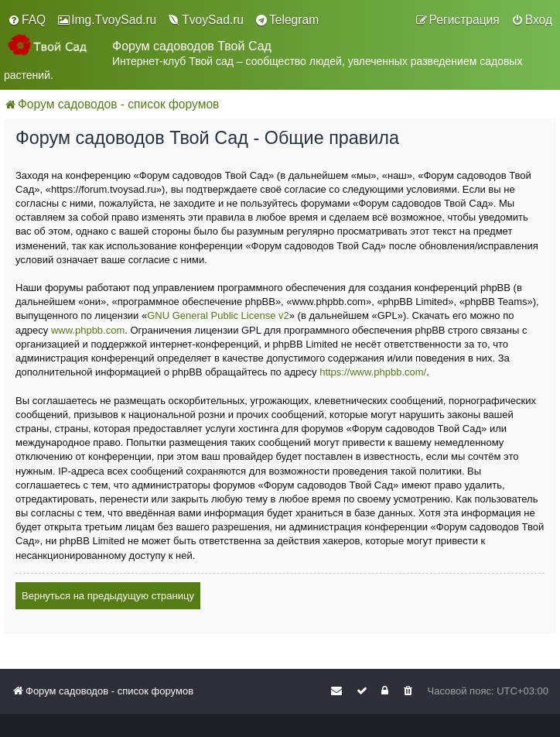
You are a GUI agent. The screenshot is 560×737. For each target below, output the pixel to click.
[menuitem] (27, 20)
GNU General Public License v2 (218, 315)
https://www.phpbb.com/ (373, 372)
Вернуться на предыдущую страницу (108, 596)
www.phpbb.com (88, 330)
